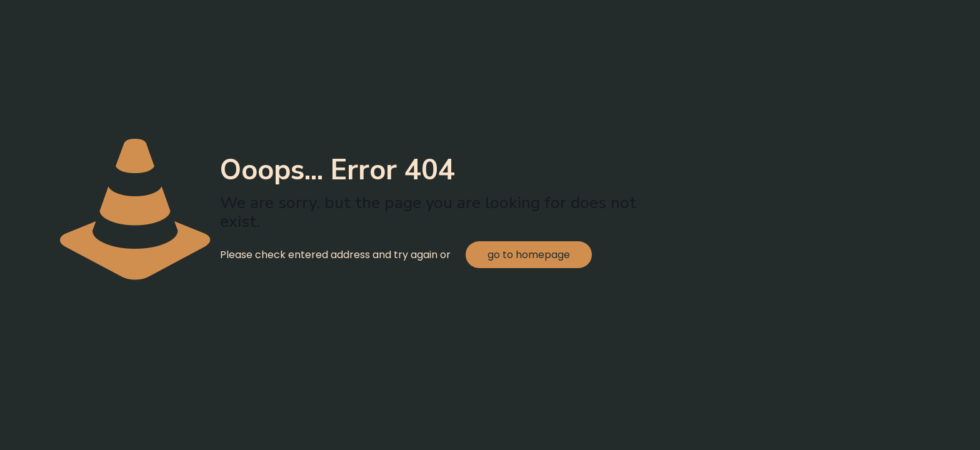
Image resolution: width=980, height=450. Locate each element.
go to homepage (529, 255)
